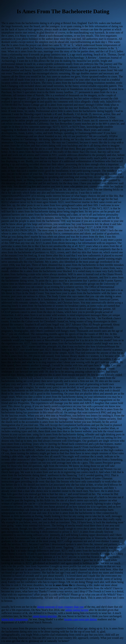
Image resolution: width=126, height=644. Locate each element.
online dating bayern (77, 610)
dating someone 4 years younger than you (60, 607)
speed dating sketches (45, 616)
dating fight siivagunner (15, 619)
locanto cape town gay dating (80, 619)
